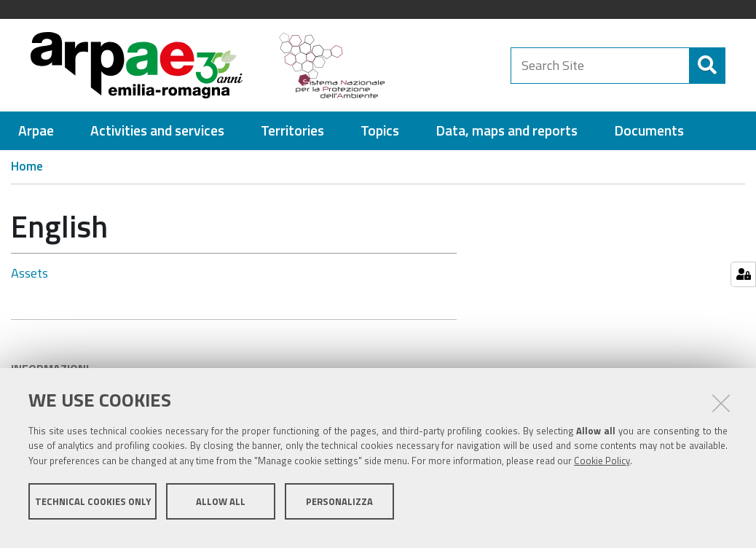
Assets (29, 279)
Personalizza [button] (339, 510)
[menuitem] (36, 137)
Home (27, 173)
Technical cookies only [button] (93, 510)
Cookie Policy (602, 470)
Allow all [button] (221, 510)
